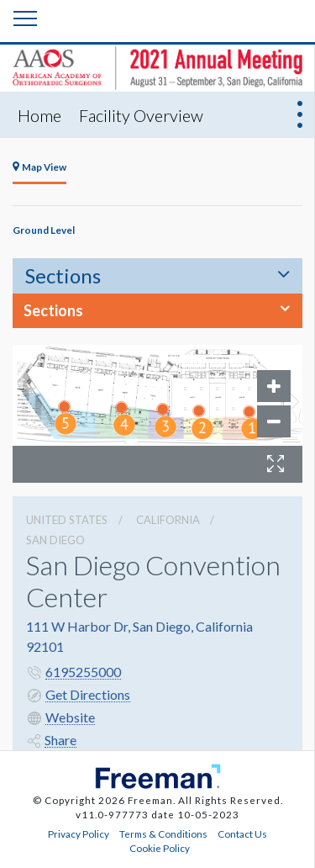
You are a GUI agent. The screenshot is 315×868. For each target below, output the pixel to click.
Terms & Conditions (163, 834)
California (168, 520)
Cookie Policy (160, 848)
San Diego (55, 540)
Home (39, 115)
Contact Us (242, 834)
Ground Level (44, 230)
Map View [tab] (39, 167)
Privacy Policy (79, 834)
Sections (63, 275)
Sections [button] (53, 310)
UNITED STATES (67, 520)
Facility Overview (141, 115)
